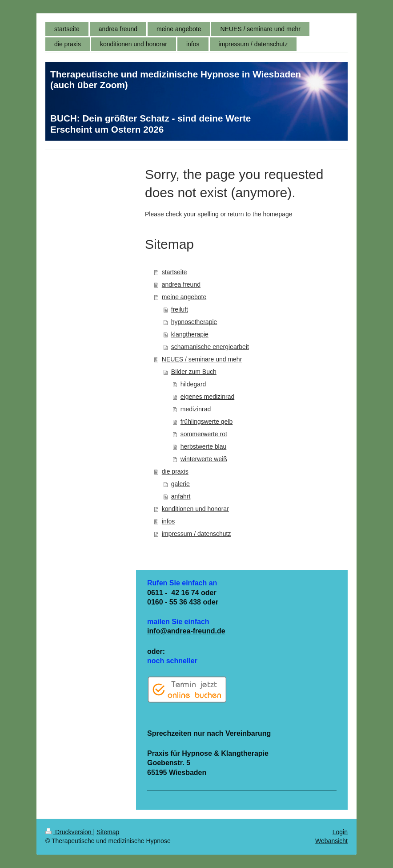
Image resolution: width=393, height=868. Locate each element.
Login (340, 832)
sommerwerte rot (204, 434)
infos (168, 521)
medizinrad (196, 409)
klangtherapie (190, 334)
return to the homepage (260, 214)
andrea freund (181, 284)
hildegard (193, 384)
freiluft (180, 309)
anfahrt (181, 496)
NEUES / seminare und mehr (202, 359)
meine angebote (184, 297)
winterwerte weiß (204, 459)
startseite (174, 272)
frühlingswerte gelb (207, 422)
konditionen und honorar (195, 509)
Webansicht (331, 841)
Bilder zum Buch (194, 372)
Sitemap (108, 832)
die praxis (175, 471)
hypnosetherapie (194, 322)
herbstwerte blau (204, 446)
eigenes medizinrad (207, 397)
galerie (180, 484)
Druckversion (69, 832)
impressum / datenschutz (196, 534)
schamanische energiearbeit (210, 347)
